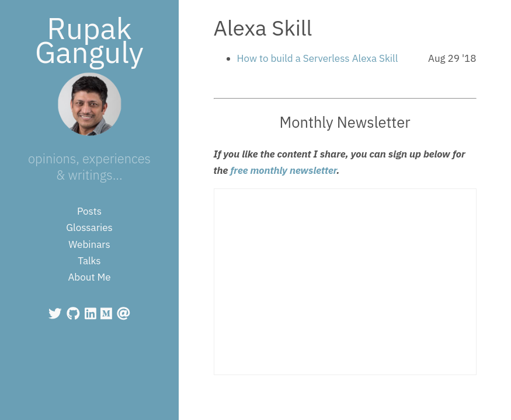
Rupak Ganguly (89, 40)
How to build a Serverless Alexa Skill (318, 58)
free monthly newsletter (283, 170)
